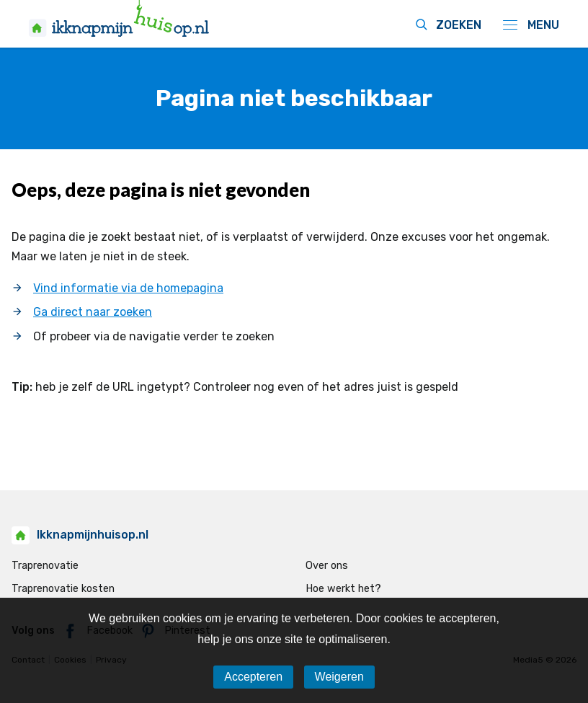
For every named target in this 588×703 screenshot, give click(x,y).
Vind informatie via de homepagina (128, 288)
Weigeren (339, 677)
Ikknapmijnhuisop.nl (80, 535)
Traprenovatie (45, 566)
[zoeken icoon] (442, 26)
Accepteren (253, 677)
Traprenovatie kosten (63, 589)
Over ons (327, 566)
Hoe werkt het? (343, 589)
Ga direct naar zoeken (93, 312)
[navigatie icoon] (526, 25)
